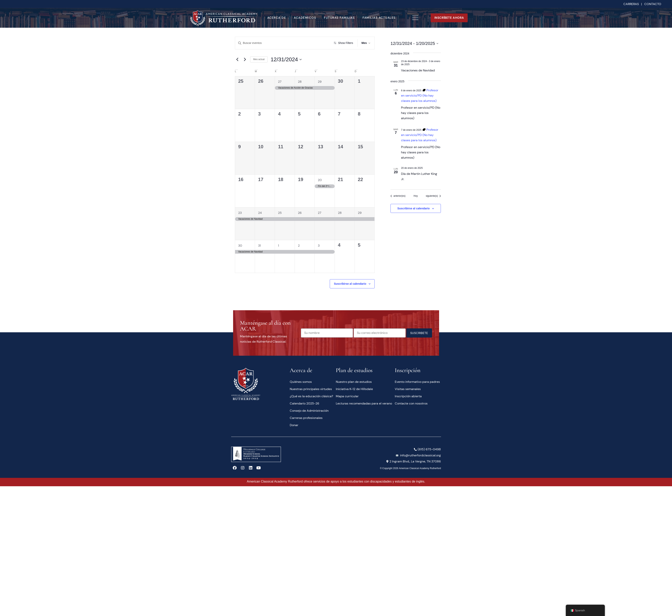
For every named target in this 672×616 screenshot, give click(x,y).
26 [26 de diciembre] (300, 213)
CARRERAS (631, 4)
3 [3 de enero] (319, 246)
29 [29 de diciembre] (360, 213)
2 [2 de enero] (299, 246)
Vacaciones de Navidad (418, 70)
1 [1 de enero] (279, 246)
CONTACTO (653, 4)
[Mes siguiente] (245, 60)
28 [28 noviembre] (300, 82)
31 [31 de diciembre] (259, 246)
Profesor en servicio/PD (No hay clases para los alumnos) (421, 113)
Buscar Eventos (313, 43)
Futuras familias (339, 18)
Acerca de (277, 18)
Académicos (305, 18)
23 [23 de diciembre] (240, 213)
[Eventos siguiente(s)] (433, 196)
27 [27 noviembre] (280, 82)
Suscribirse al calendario (350, 284)
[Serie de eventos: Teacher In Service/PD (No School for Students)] (420, 96)
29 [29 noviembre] (320, 82)
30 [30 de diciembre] (240, 246)
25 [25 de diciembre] (280, 213)
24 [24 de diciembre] (260, 213)
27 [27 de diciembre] (320, 213)
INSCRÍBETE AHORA (449, 18)
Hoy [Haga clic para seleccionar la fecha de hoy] (416, 196)
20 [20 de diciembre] (320, 180)
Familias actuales (379, 18)
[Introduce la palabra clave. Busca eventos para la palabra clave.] (267, 43)
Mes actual (259, 59)
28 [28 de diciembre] (340, 213)
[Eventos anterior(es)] (398, 196)
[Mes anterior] (237, 60)
